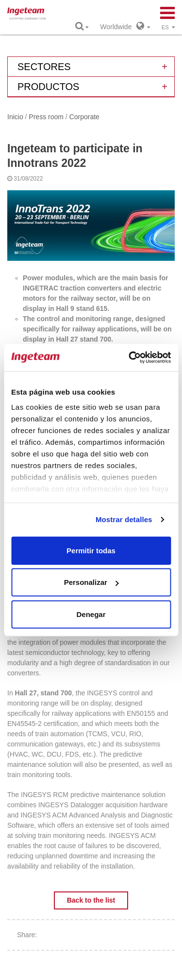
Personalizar (91, 582)
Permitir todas (91, 550)
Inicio (15, 117)
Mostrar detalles (124, 519)
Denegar (91, 614)
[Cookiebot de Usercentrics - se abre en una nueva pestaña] (130, 358)
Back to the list (91, 900)
